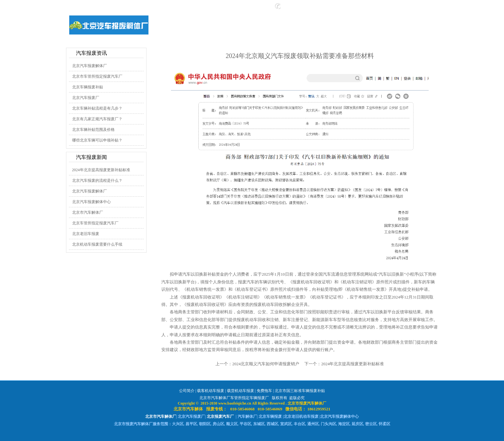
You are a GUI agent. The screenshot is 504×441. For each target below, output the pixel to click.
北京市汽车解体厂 (88, 212)
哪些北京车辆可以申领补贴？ (97, 140)
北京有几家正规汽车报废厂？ (97, 119)
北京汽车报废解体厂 (90, 66)
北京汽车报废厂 (86, 98)
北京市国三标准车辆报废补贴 (300, 391)
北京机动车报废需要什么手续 (97, 244)
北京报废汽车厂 (220, 416)
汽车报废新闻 (91, 157)
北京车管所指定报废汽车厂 (95, 223)
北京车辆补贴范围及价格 (93, 130)
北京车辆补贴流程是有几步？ (97, 108)
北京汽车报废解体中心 (91, 202)
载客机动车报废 (211, 391)
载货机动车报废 (241, 391)
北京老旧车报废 (86, 234)
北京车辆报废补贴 (88, 87)
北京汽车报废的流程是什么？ (97, 181)
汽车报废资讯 (91, 53)
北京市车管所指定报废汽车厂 (97, 76)
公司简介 (187, 391)
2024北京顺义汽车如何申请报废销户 (266, 364)
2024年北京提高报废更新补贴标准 (101, 170)
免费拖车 (264, 391)
